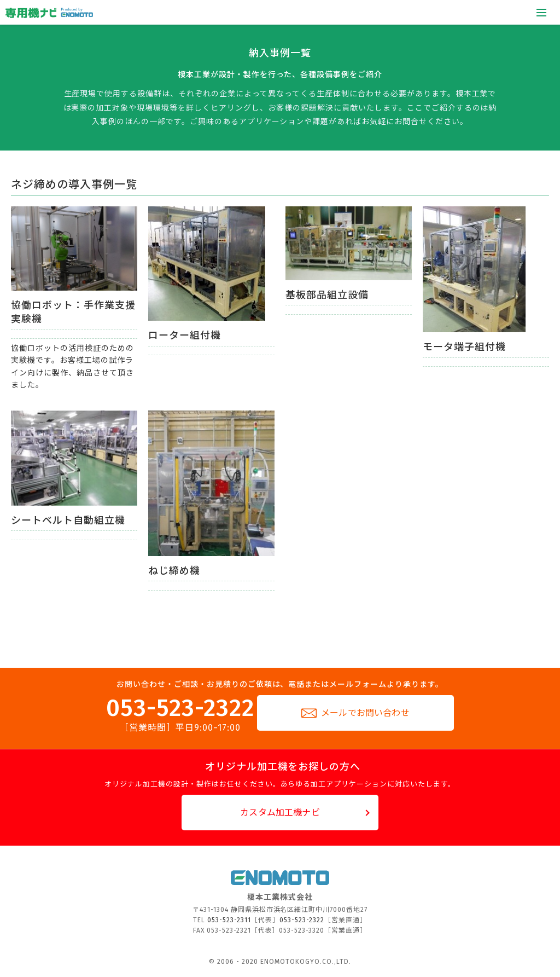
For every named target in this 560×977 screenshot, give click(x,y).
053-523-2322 (180, 714)
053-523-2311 (229, 920)
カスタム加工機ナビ (280, 813)
